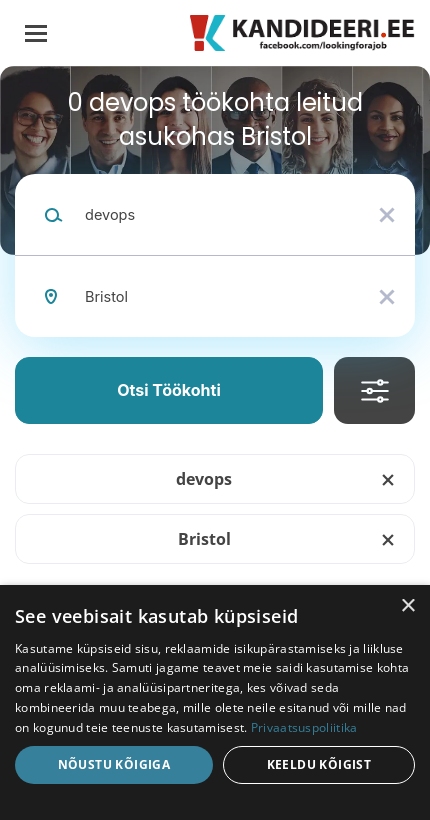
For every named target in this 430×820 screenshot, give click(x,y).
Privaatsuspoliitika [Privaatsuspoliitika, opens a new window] (304, 727)
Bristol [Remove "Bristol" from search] (204, 539)
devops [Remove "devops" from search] (204, 479)
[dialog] (215, 702)
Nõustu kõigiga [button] (114, 764)
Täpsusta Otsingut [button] (374, 390)
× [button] (407, 606)
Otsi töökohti (169, 390)
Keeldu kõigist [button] (319, 764)
